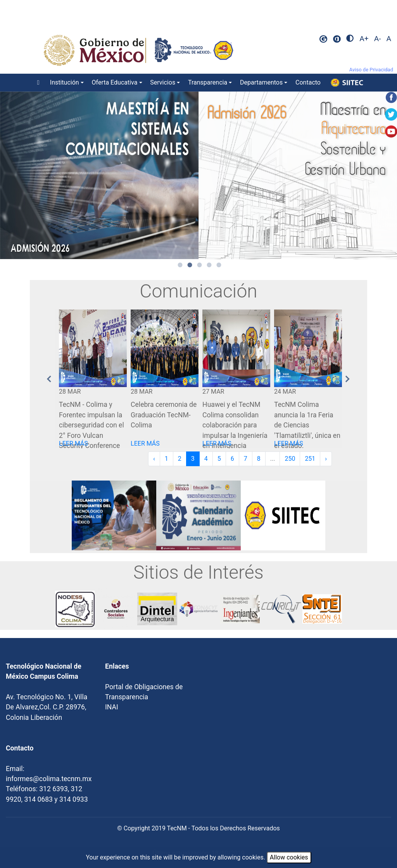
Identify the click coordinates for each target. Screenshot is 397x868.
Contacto (308, 82)
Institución (65, 82)
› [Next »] (326, 459)
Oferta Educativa (115, 82)
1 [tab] (180, 265)
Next (348, 379)
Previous (49, 379)
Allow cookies (289, 857)
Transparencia (208, 82)
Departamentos (261, 82)
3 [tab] (200, 265)
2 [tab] (190, 265)
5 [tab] (219, 265)
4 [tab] (209, 265)
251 (310, 459)
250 (290, 459)
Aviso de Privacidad (371, 70)
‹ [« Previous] (154, 459)
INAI (112, 707)
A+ (364, 39)
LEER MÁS (73, 444)
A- (378, 39)
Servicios (163, 82)
